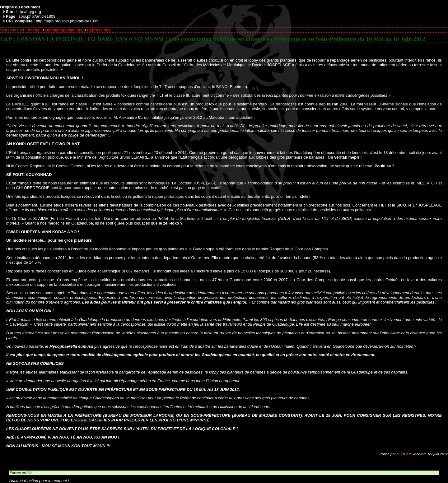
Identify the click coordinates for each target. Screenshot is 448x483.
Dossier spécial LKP (64, 30)
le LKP (402, 454)
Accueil (35, 30)
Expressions (99, 30)
